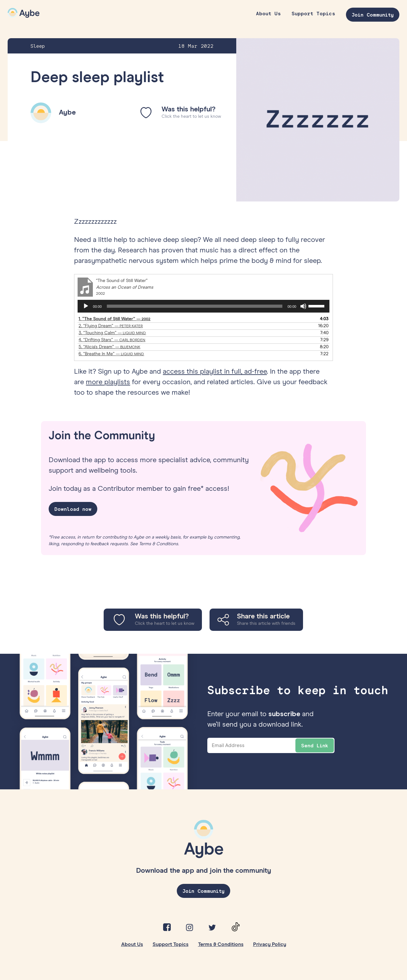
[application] (203, 306)
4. (112, 340)
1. (114, 319)
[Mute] (303, 306)
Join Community (373, 15)
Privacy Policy (270, 944)
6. (111, 354)
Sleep (38, 46)
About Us (268, 13)
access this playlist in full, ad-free (215, 372)
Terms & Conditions (221, 944)
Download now (73, 509)
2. (111, 326)
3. (112, 333)
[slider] (195, 306)
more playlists (108, 382)
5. (109, 347)
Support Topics (313, 13)
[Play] (86, 306)
